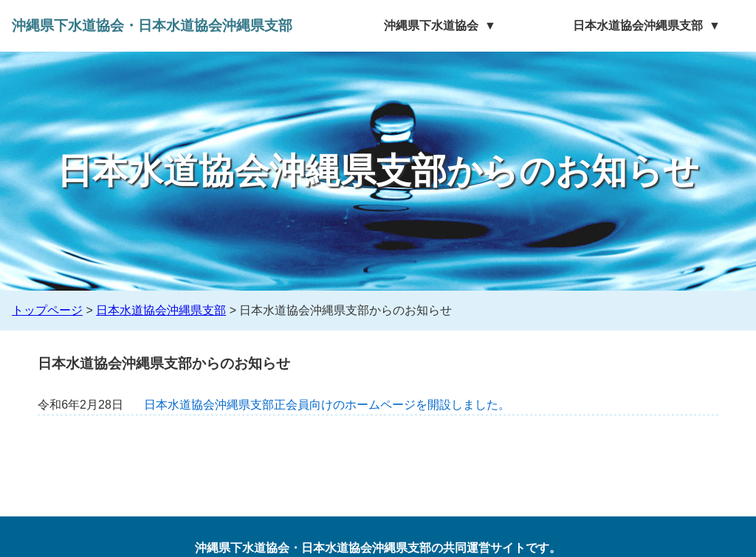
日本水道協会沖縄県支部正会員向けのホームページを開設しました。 (327, 405)
